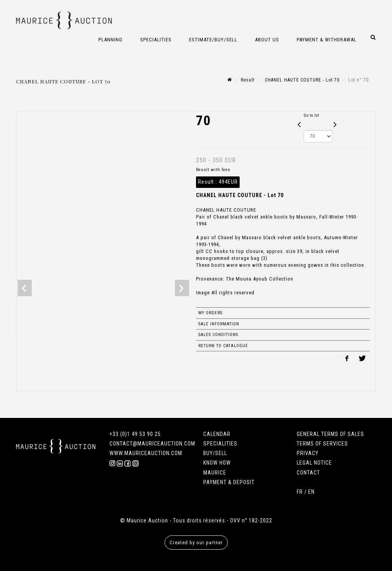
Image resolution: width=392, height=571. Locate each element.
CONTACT (308, 473)
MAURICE (215, 473)
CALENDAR (217, 434)
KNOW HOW (217, 463)
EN (311, 492)
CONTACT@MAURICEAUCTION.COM (152, 444)
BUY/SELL (215, 453)
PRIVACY (308, 453)
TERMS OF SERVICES (322, 444)
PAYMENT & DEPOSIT (229, 482)
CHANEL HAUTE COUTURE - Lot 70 (301, 80)
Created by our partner (196, 542)
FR (300, 492)
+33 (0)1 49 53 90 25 (135, 434)
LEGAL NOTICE (314, 463)
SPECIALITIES (220, 444)
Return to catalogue (223, 346)
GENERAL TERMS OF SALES (330, 434)
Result (248, 80)
